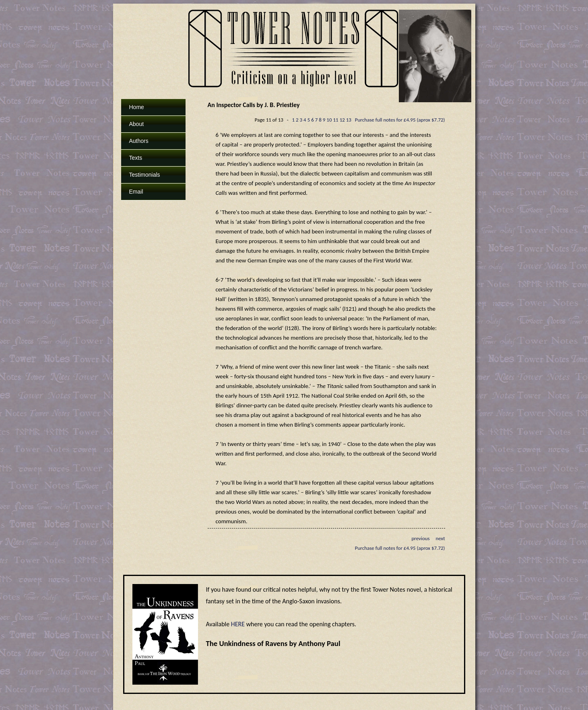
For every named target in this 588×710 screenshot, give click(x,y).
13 (349, 120)
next (440, 538)
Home (137, 107)
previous (420, 538)
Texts (136, 158)
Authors (139, 141)
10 (329, 120)
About (137, 124)
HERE (238, 624)
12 (342, 120)
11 (336, 120)
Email (136, 192)
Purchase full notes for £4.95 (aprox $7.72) (400, 120)
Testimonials (145, 175)
